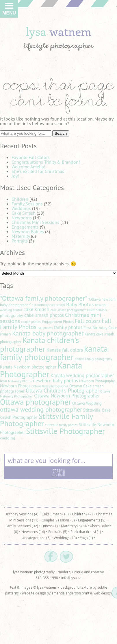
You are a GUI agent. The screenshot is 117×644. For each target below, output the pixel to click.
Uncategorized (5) (36, 538)
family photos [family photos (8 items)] (68, 327)
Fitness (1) (50, 526)
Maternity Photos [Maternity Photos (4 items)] (20, 381)
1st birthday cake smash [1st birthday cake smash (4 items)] (49, 305)
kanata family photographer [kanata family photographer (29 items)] (54, 353)
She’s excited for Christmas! (39, 171)
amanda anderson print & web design (82, 593)
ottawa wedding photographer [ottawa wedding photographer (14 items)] (41, 409)
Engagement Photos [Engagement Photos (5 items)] (58, 322)
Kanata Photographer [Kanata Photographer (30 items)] (41, 370)
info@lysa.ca (71, 578)
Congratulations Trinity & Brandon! (46, 162)
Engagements (25, 227)
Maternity (21, 236)
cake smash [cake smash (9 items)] (36, 309)
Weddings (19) (65, 538)
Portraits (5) (58, 532)
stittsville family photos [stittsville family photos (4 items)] (61, 425)
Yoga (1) (87, 538)
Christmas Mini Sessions (35, 222)
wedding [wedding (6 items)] (8, 438)
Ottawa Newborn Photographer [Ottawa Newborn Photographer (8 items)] (67, 396)
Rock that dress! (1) (86, 532)
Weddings (21, 208)
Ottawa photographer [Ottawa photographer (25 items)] (36, 402)
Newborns (22, 218)
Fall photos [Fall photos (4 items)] (45, 328)
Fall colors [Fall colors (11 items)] (88, 321)
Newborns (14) (33, 532)
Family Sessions (27, 204)
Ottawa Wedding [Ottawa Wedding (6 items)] (87, 403)
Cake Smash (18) (55, 514)
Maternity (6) (71, 526)
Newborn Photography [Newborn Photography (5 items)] (97, 381)
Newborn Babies (28, 231)
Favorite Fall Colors (31, 157)
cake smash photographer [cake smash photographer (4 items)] (68, 310)
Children (20, 199)
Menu (9, 10)
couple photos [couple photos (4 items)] (31, 322)
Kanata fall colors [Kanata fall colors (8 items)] (65, 350)
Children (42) (82, 514)
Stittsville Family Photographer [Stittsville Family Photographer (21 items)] (46, 420)
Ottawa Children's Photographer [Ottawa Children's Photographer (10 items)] (62, 391)
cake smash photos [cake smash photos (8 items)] (44, 315)
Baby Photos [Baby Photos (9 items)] (80, 304)
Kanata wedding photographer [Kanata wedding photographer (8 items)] (82, 375)
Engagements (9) (92, 520)
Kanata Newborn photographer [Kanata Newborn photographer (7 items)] (28, 367)
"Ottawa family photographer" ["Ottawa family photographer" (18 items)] (44, 298)
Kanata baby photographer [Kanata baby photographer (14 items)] (48, 333)
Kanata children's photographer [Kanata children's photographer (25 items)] (39, 344)
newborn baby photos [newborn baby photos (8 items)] (55, 381)
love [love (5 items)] (3, 381)
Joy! (15, 176)
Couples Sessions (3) (58, 520)
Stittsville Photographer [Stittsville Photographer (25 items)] (65, 431)
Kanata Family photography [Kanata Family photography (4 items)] (93, 359)
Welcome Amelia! (28, 167)
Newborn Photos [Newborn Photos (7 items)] (15, 386)
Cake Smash (24, 213)
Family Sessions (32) (22, 526)
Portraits (20, 241)
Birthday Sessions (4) (22, 514)
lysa (59, 31)
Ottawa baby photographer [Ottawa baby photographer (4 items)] (50, 386)
